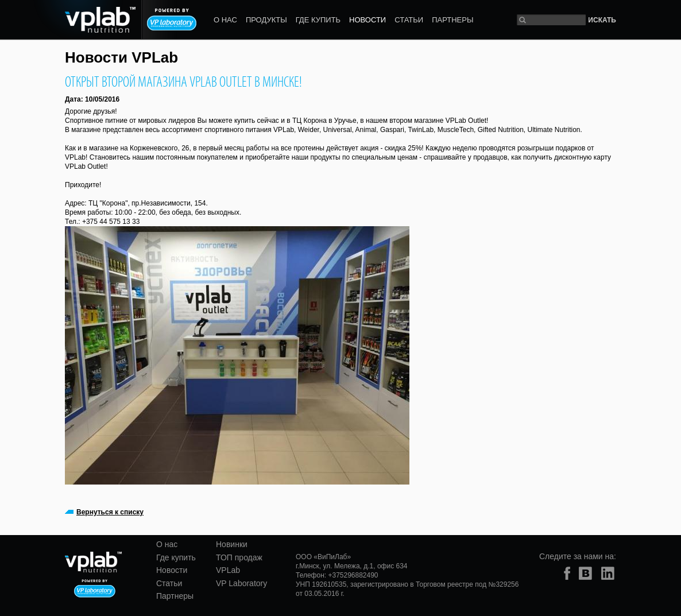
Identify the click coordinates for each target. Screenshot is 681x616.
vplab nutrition (84, 20)
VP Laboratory (241, 583)
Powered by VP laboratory (172, 20)
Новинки (232, 544)
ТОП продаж (239, 557)
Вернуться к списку (110, 512)
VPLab (228, 570)
